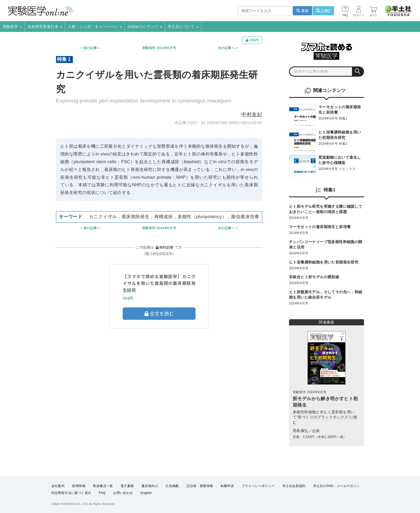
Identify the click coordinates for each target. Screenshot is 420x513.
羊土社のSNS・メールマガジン (337, 486)
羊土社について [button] (183, 27)
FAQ (102, 493)
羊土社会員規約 (294, 486)
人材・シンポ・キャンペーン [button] (95, 27)
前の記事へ (92, 48)
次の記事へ (226, 48)
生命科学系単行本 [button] (45, 27)
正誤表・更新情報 (200, 486)
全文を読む (159, 313)
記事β (323, 11)
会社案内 (58, 486)
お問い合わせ (123, 493)
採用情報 (79, 486)
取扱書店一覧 (103, 486)
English (146, 493)
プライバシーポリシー (258, 486)
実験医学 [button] (12, 27)
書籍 (302, 11)
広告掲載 (172, 486)
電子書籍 (127, 486)
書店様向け (150, 486)
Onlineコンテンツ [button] (145, 27)
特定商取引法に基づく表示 (71, 493)
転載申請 (227, 486)
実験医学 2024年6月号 (159, 48)
